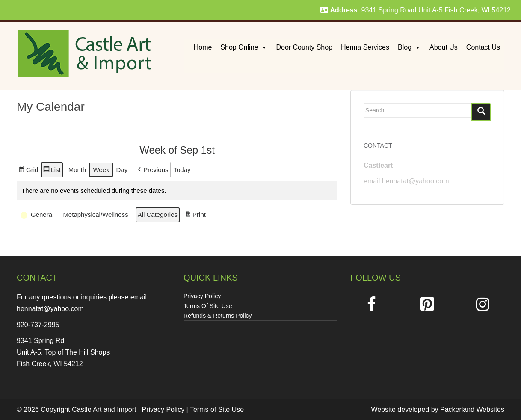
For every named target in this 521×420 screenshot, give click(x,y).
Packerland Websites (472, 410)
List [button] (52, 171)
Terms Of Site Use (208, 306)
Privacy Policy (202, 296)
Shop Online (244, 47)
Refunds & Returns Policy (218, 316)
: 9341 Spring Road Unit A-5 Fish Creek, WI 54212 (416, 10)
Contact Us (483, 47)
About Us (444, 47)
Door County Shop (304, 47)
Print (195, 216)
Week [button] (101, 170)
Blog (409, 47)
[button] (152, 170)
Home (203, 47)
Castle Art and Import (104, 410)
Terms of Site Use (217, 410)
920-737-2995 (38, 325)
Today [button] (182, 170)
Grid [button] (28, 171)
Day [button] (122, 170)
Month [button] (77, 170)
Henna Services (365, 47)
